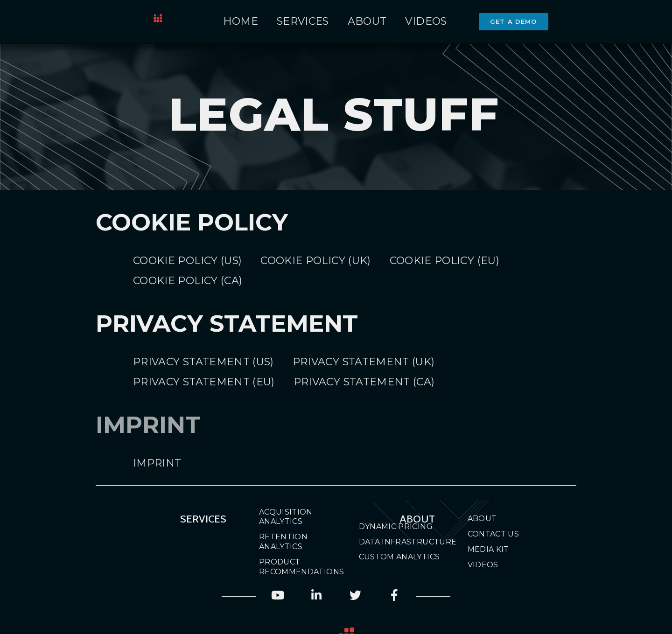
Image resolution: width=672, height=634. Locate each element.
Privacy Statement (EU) (204, 382)
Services (303, 21)
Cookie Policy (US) (187, 261)
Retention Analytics (283, 542)
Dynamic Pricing (396, 526)
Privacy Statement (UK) (364, 362)
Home (241, 21)
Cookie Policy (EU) (444, 261)
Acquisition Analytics (286, 517)
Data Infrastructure (408, 542)
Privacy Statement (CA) (364, 382)
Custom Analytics (399, 557)
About (367, 21)
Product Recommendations (293, 567)
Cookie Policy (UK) (315, 261)
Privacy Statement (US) (203, 362)
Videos (426, 21)
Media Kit (488, 549)
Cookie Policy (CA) (188, 281)
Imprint (157, 463)
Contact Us (493, 534)
